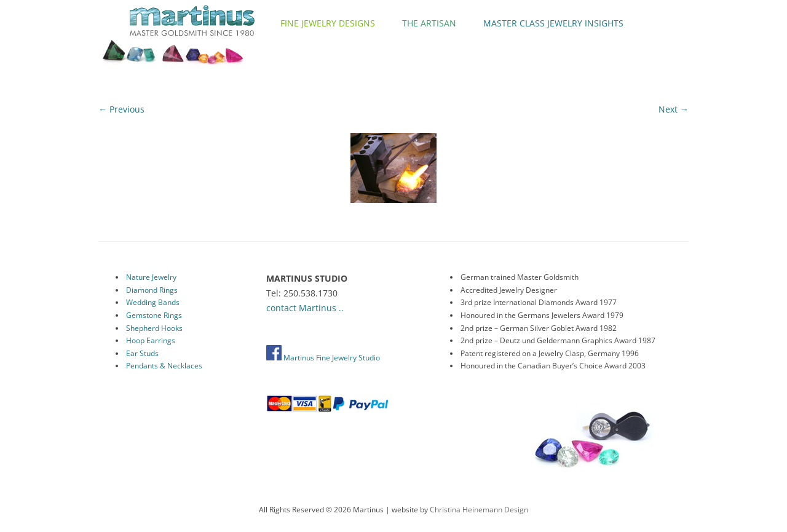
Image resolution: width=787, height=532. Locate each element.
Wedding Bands (153, 302)
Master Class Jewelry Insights (553, 23)
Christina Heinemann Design (479, 510)
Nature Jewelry (151, 277)
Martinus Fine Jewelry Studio (323, 358)
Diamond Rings (152, 290)
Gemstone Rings (154, 315)
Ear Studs (142, 353)
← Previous (121, 109)
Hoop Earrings (151, 340)
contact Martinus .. (305, 308)
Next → (674, 109)
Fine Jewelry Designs (328, 23)
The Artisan (429, 23)
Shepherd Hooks (154, 328)
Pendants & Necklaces (164, 366)
